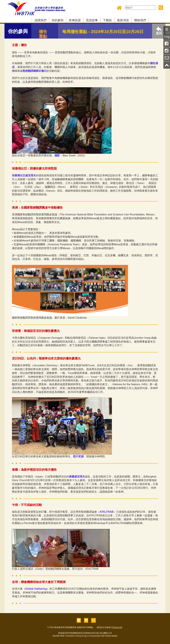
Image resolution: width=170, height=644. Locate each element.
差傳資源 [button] (75, 20)
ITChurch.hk (117, 627)
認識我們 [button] (41, 20)
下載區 (107, 20)
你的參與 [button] (58, 20)
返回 (159, 31)
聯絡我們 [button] (140, 20)
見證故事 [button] (92, 20)
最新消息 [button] (123, 20)
